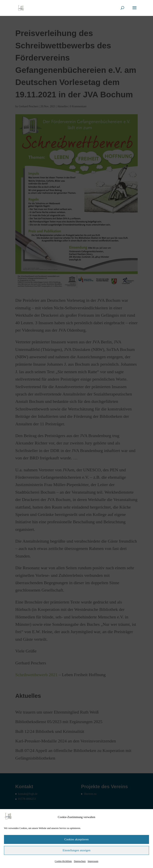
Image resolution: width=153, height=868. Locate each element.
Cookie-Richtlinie (63, 861)
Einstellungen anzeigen (76, 850)
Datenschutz (80, 861)
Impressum (93, 861)
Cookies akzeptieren (76, 839)
